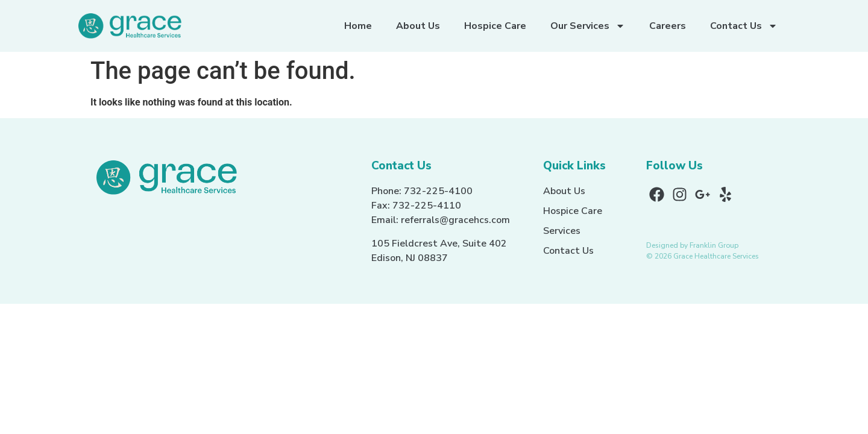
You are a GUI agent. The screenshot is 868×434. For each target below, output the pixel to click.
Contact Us (744, 26)
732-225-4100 (438, 191)
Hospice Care (495, 26)
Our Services (588, 26)
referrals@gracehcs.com (455, 220)
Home (358, 26)
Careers (668, 26)
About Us (418, 26)
